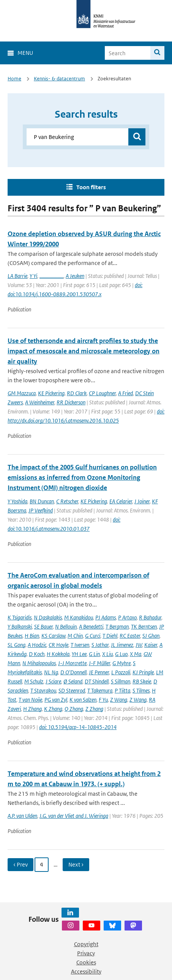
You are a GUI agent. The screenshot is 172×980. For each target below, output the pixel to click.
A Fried (125, 393)
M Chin (75, 636)
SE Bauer (43, 626)
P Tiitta (122, 690)
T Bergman (117, 626)
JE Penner (99, 672)
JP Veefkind (41, 510)
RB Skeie (142, 681)
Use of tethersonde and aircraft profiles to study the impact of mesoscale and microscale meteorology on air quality (84, 351)
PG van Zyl (56, 700)
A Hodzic (37, 645)
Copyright (86, 944)
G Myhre (122, 663)
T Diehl (110, 636)
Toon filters (91, 187)
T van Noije (30, 700)
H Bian (32, 636)
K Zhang (53, 709)
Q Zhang (74, 709)
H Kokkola (58, 654)
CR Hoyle (58, 645)
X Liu (107, 654)
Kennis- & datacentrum (59, 79)
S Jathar (100, 645)
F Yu (103, 700)
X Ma (136, 654)
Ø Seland (73, 681)
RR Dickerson (71, 402)
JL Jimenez (122, 645)
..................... (51, 276)
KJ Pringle (143, 672)
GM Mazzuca (22, 393)
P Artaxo (127, 617)
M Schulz (34, 681)
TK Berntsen (144, 626)
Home (14, 79)
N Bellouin (66, 626)
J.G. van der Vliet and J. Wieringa (74, 816)
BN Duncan (42, 501)
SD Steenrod (72, 690)
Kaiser (151, 645)
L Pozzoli (121, 672)
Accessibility (86, 971)
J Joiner (142, 501)
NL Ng (51, 672)
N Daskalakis (48, 617)
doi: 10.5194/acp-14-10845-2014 (78, 727)
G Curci (93, 636)
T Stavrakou (43, 690)
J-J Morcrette (72, 663)
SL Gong (17, 645)
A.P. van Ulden (22, 816)
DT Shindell (97, 681)
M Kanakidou (79, 617)
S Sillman (121, 681)
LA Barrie (17, 276)
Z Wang (119, 700)
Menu (25, 53)
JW (139, 645)
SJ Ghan (151, 636)
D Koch (37, 654)
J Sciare (53, 681)
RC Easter (130, 636)
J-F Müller (99, 663)
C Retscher (67, 501)
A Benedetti (91, 626)
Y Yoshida (17, 501)
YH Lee (79, 654)
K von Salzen (83, 700)
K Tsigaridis (20, 617)
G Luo (121, 654)
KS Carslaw (53, 636)
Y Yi (33, 276)
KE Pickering (51, 393)
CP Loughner (102, 393)
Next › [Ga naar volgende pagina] (76, 864)
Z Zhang (94, 709)
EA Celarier (121, 501)
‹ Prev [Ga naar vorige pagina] (21, 864)
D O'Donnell (73, 672)
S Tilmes (141, 690)
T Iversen (80, 645)
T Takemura (100, 690)
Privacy (86, 953)
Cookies (86, 962)
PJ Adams (106, 617)
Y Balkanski (20, 626)
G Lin (94, 654)
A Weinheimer (40, 402)
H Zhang (32, 709)
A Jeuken (75, 276)
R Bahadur (150, 617)
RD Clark (77, 393)
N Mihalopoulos (39, 663)
